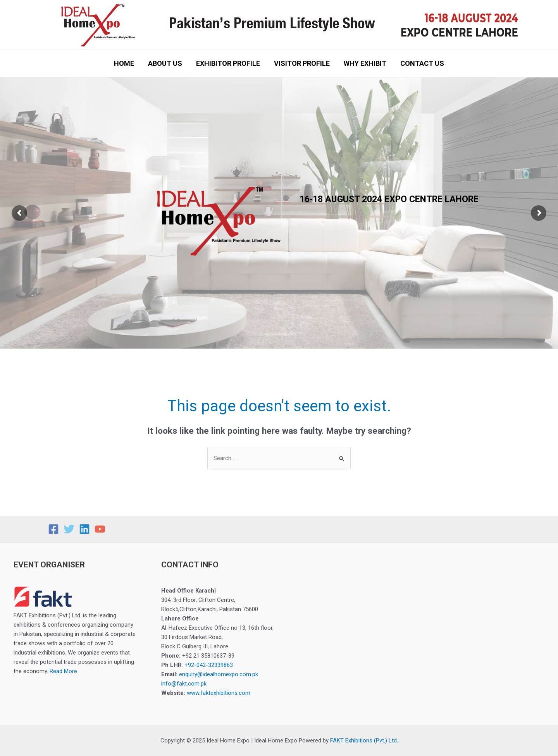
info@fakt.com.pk (184, 684)
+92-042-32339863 (209, 665)
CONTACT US (422, 63)
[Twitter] (69, 529)
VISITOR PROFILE (302, 63)
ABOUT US (165, 63)
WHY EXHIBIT (365, 63)
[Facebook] (53, 529)
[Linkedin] (84, 529)
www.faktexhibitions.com (219, 693)
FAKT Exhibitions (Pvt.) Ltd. (364, 741)
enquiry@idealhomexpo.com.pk (219, 674)
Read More (63, 671)
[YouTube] (100, 529)
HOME (124, 63)
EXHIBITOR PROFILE (228, 63)
